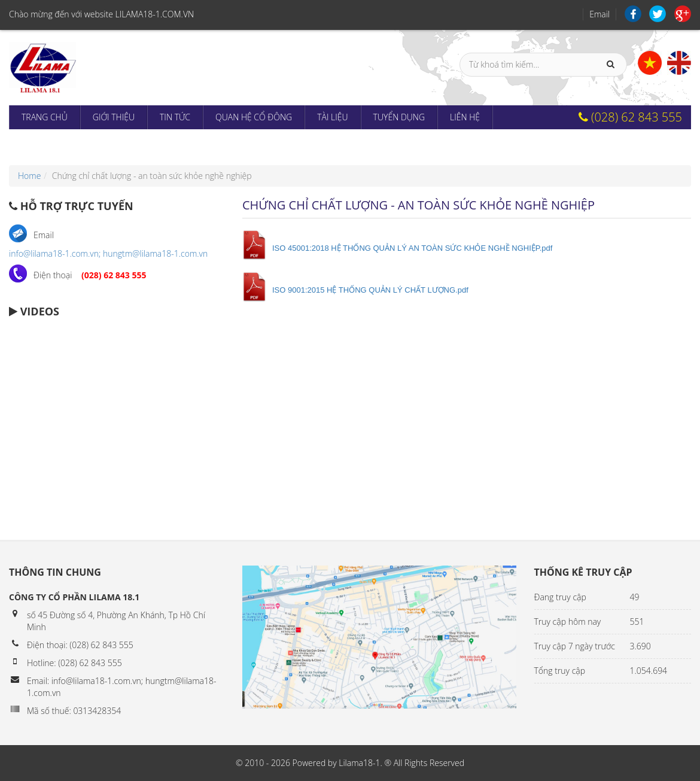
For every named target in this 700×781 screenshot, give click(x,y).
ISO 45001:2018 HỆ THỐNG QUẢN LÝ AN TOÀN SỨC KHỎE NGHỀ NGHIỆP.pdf (412, 248)
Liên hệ (465, 117)
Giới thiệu (114, 117)
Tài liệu (332, 117)
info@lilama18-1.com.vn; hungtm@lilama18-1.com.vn (108, 253)
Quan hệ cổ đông (254, 117)
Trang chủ (45, 117)
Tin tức (175, 117)
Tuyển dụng (399, 117)
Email (599, 14)
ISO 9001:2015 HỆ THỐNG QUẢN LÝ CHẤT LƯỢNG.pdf (370, 290)
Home (29, 176)
